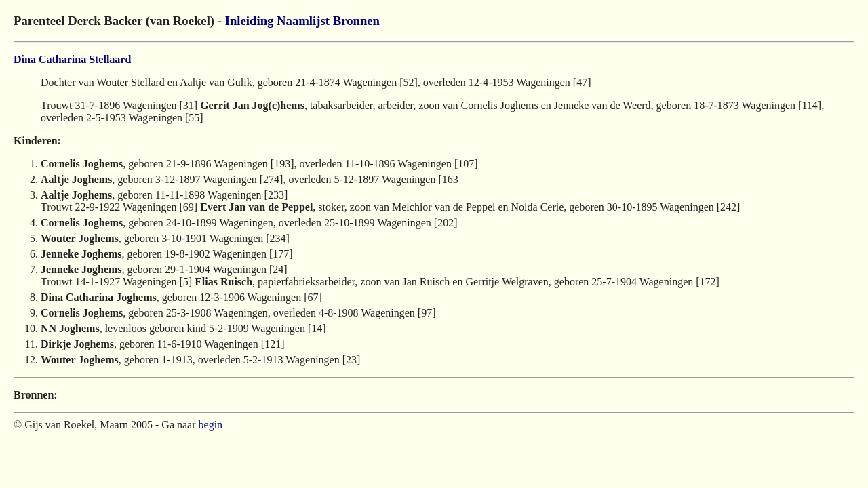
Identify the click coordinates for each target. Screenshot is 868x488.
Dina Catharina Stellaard (72, 59)
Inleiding (250, 21)
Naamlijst (303, 21)
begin (211, 425)
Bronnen (356, 21)
